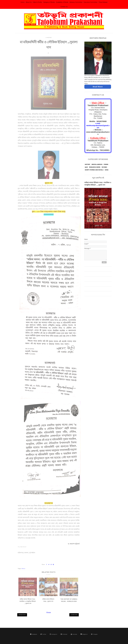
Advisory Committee (76, 2)
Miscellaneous (97, 164)
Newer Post (22, 615)
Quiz (86, 167)
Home (23, 2)
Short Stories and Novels (94, 170)
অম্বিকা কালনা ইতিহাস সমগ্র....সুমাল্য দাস (48, 600)
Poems (106, 164)
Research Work (95, 167)
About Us (29, 2)
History (49, 37)
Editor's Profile (37, 2)
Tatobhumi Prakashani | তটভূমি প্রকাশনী (61, 640)
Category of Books (49, 2)
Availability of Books (62, 2)
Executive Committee (91, 2)
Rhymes (104, 167)
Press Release (103, 2)
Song (107, 170)
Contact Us (64, 7)
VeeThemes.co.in (83, 640)
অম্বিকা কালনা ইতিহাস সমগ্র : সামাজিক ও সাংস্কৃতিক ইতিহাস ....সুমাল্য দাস (28, 601)
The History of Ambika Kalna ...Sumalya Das (69, 600)
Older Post (74, 615)
